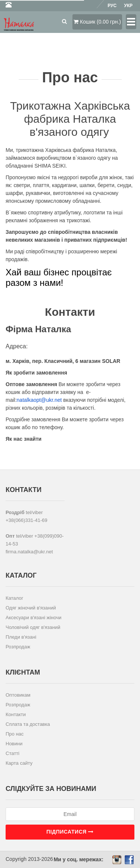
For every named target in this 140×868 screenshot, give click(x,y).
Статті (13, 753)
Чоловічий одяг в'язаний (33, 627)
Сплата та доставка (28, 724)
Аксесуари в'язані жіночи (33, 618)
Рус (112, 6)
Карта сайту (19, 763)
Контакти (16, 714)
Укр (128, 6)
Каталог (14, 598)
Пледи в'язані (21, 637)
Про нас (15, 734)
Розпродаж (18, 647)
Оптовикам (18, 695)
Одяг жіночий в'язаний (31, 608)
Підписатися (70, 832)
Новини (14, 744)
